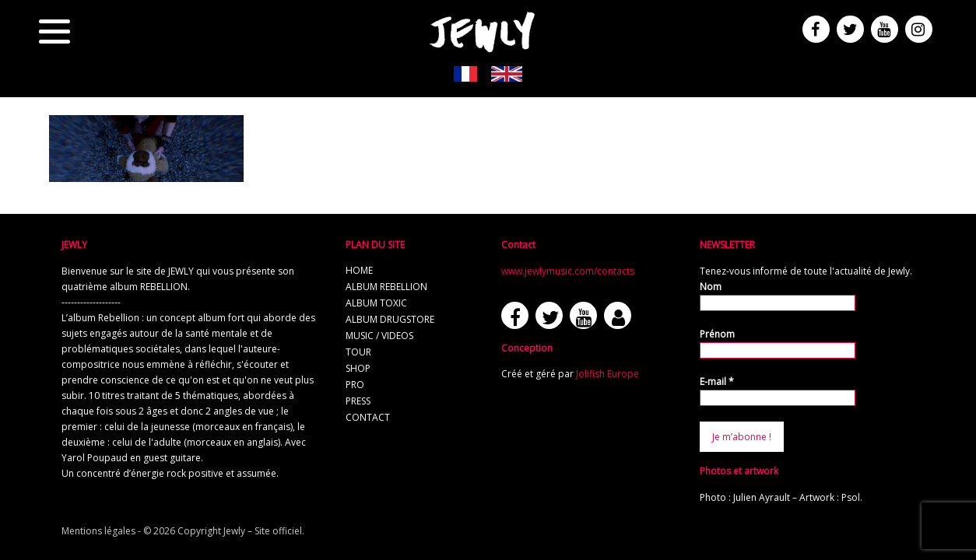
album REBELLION (386, 287)
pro (355, 385)
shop (358, 368)
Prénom (717, 334)
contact (368, 417)
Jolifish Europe (607, 374)
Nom (711, 287)
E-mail (717, 381)
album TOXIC (376, 303)
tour (358, 352)
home (359, 270)
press (358, 401)
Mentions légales (98, 531)
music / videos (379, 336)
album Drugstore (390, 319)
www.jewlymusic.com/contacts (568, 271)
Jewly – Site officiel (263, 531)
